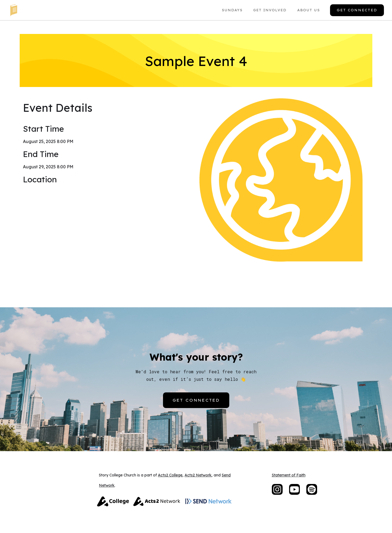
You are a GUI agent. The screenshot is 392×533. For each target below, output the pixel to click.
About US (308, 10)
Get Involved (270, 10)
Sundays (232, 10)
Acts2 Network (198, 475)
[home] (13, 10)
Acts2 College (170, 475)
